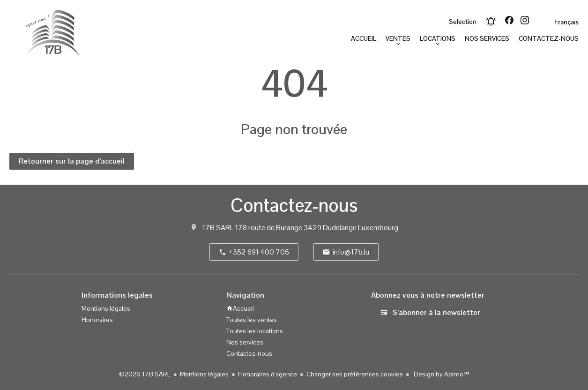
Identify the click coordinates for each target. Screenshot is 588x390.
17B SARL (218, 228)
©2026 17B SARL (145, 374)
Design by (441, 374)
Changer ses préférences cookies (355, 374)
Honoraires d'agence (268, 374)
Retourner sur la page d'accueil (72, 161)
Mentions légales (204, 374)
